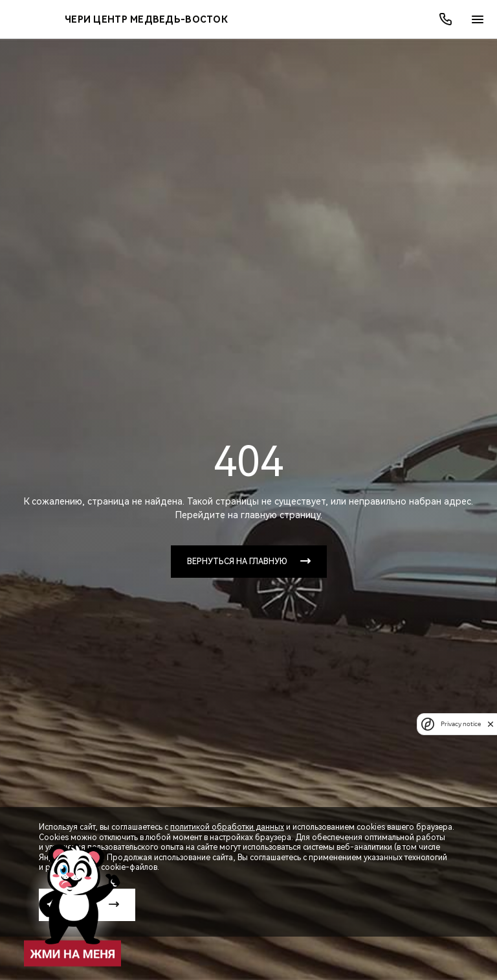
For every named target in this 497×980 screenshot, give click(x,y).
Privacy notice (459, 724)
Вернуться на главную (237, 562)
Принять (75, 905)
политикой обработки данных (227, 827)
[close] (491, 724)
